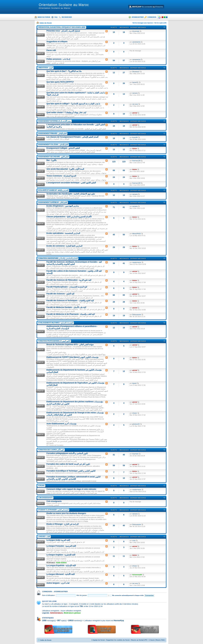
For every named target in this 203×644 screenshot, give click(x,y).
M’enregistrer (138, 17)
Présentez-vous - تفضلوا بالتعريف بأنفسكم (63, 31)
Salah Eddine (61, 563)
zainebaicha (136, 42)
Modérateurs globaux (72, 613)
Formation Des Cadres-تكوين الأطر (51, 450)
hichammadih (137, 575)
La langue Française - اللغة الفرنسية (61, 546)
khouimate (136, 31)
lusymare (135, 454)
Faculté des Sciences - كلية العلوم (60, 294)
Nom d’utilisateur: (49, 595)
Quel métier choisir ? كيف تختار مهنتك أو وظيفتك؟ (66, 112)
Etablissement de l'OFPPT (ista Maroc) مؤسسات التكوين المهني (72, 357)
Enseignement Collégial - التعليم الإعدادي (53, 145)
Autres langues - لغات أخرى (58, 583)
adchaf (135, 113)
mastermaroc (137, 262)
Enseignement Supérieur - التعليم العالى (53, 202)
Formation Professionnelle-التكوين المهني (54, 341)
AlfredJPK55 (136, 234)
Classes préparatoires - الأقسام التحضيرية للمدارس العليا (69, 217)
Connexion (152, 17)
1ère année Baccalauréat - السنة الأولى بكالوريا (65, 169)
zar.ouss (135, 104)
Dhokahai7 (136, 72)
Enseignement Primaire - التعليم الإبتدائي (52, 133)
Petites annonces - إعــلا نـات (58, 59)
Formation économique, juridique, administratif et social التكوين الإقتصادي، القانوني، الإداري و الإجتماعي (73, 478)
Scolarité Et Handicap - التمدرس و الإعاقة (53, 190)
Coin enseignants (45, 498)
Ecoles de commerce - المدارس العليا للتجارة (64, 246)
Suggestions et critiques (57, 42)
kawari (134, 383)
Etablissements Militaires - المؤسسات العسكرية (56, 323)
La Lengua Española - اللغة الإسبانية (61, 565)
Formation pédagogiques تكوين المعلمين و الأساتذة (67, 453)
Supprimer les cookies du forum (118, 640)
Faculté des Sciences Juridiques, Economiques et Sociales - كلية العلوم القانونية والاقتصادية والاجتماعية (74, 263)
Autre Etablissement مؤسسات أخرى (61, 424)
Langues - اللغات (44, 537)
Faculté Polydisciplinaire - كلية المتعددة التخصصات (67, 287)
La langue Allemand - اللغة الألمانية (61, 574)
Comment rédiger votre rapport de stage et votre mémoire (71, 489)
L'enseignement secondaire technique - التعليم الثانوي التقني (71, 183)
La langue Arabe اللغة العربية (58, 540)
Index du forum (44, 17)
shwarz (135, 413)
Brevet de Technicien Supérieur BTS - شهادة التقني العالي (70, 344)
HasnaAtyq (119, 620)
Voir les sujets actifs (160, 23)
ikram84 (135, 137)
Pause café (51, 50)
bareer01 (135, 82)
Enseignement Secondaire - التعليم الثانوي (53, 157)
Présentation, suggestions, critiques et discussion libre (62, 27)
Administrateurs (56, 613)
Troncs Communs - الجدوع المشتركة (61, 176)
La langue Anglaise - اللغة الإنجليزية (61, 555)
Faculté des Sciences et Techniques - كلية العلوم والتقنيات (70, 300)
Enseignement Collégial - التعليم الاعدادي (63, 148)
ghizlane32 (136, 424)
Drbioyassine (137, 315)
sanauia (135, 93)
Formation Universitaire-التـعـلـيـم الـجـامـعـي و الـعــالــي (58, 258)
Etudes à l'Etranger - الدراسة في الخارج (62, 524)
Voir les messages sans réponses (143, 23)
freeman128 (136, 161)
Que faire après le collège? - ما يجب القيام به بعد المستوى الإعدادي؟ (73, 104)
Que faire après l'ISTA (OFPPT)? (60, 82)
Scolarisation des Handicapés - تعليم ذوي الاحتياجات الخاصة (71, 194)
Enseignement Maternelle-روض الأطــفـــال (54, 121)
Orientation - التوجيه (45, 68)
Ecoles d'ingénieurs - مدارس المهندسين (63, 206)
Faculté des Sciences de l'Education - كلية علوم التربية (69, 280)
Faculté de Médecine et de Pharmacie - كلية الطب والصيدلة (71, 314)
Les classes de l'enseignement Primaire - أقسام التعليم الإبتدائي (72, 137)
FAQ (56, 17)
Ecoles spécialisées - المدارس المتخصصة (63, 233)
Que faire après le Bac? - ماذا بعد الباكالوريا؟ (64, 71)
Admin (135, 148)
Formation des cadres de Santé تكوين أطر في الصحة (68, 464)
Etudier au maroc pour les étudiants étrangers (66, 513)
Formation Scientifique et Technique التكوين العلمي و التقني (71, 471)
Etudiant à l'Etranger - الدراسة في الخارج (53, 510)
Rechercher (67, 17)
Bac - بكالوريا (52, 160)
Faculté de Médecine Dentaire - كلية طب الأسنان (66, 307)
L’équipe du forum (98, 640)
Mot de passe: (82, 595)
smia (134, 540)
